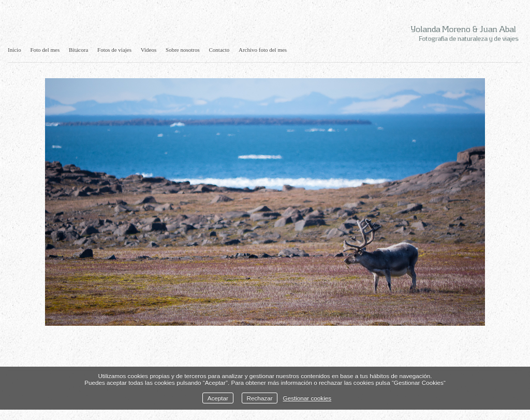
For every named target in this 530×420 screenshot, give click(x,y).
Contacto (219, 50)
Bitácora (78, 50)
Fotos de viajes (114, 50)
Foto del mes (45, 50)
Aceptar (218, 398)
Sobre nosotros (183, 50)
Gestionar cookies (307, 398)
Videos (149, 50)
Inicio (14, 50)
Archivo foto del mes (263, 50)
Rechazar (260, 398)
